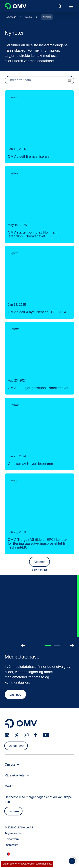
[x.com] (17, 735)
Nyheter (47, 17)
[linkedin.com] (7, 735)
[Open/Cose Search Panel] (59, 6)
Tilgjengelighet (13, 833)
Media (29, 17)
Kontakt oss (16, 746)
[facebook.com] (36, 735)
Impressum (11, 845)
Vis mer (39, 562)
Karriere (13, 811)
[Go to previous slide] (23, 646)
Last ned (15, 694)
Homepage (10, 17)
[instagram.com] (26, 735)
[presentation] (39, 80)
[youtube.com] (46, 735)
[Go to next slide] (72, 646)
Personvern (12, 839)
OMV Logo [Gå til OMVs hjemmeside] (16, 6)
